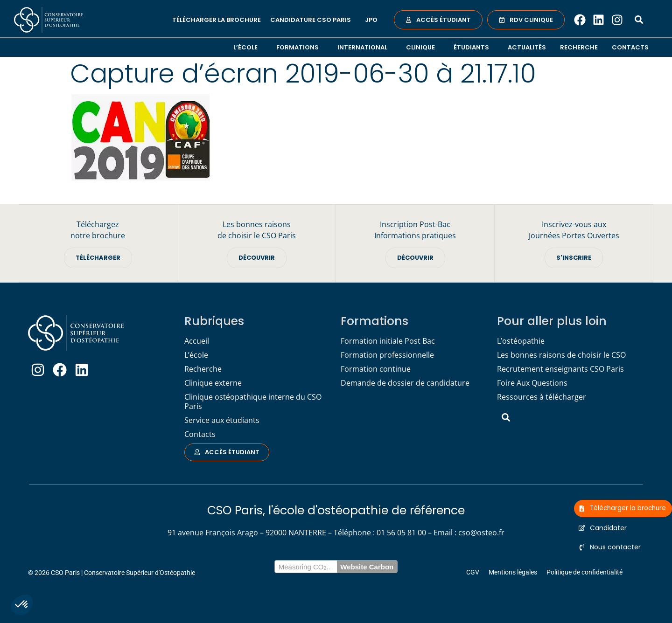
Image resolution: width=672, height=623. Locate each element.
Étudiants (474, 47)
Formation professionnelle (387, 355)
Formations (300, 47)
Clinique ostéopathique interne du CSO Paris (253, 401)
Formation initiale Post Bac (388, 341)
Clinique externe (213, 383)
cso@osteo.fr (481, 533)
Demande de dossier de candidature (405, 383)
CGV (473, 572)
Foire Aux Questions (532, 383)
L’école (248, 47)
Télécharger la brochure (217, 20)
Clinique (423, 47)
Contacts (630, 47)
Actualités (527, 47)
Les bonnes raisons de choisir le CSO (561, 355)
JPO (371, 20)
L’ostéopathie (521, 341)
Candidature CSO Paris (313, 20)
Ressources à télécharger (542, 397)
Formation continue (376, 369)
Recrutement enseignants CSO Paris (560, 369)
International (365, 47)
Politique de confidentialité (584, 572)
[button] (22, 605)
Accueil (197, 341)
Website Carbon (367, 567)
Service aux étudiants (222, 420)
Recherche (579, 47)
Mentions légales (513, 572)
